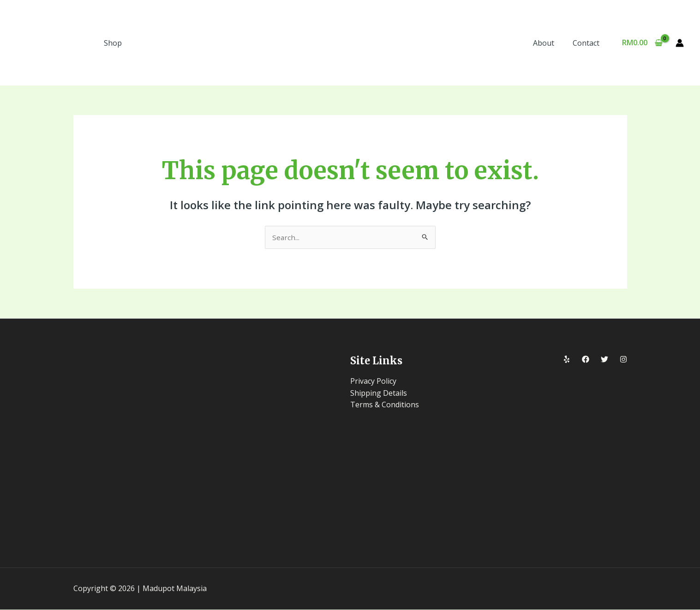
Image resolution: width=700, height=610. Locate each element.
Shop (113, 43)
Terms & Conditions (385, 405)
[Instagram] (623, 360)
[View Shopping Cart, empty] (642, 43)
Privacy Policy (373, 381)
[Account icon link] (680, 43)
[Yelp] (567, 360)
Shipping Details (379, 393)
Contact (588, 43)
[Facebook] (586, 360)
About (549, 43)
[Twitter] (604, 360)
